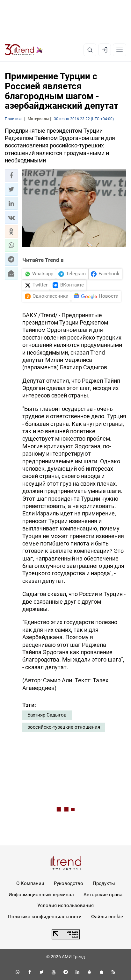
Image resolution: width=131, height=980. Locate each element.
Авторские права (103, 895)
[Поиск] (90, 50)
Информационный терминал (41, 895)
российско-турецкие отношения (64, 727)
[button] (11, 176)
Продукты (104, 883)
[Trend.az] (24, 50)
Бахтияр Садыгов (47, 715)
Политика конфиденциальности (45, 917)
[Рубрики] (120, 50)
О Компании (30, 883)
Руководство (69, 883)
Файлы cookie (107, 917)
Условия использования (65, 906)
